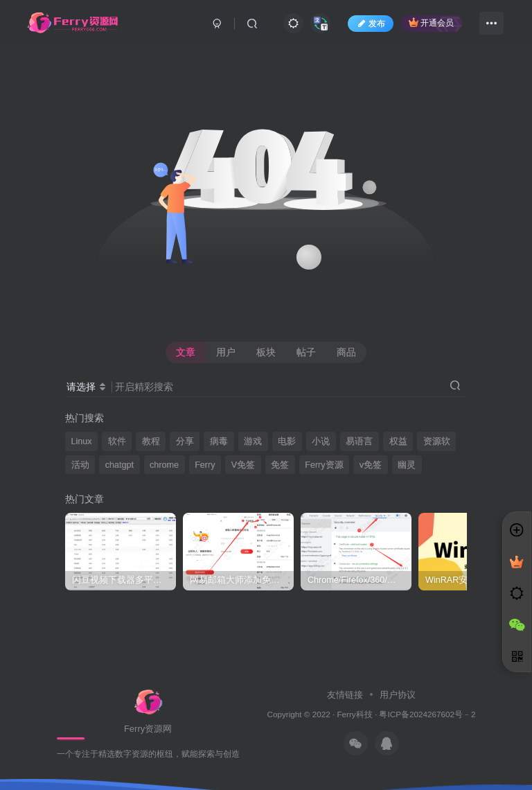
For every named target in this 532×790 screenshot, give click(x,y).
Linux (82, 441)
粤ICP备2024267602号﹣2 (427, 714)
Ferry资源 (324, 465)
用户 (226, 352)
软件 (117, 441)
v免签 (371, 465)
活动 (80, 465)
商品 (346, 352)
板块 (266, 352)
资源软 (437, 441)
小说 (321, 441)
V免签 (243, 465)
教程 (151, 441)
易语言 (359, 441)
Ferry (205, 465)
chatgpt (119, 465)
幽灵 (407, 465)
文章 (186, 352)
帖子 (306, 352)
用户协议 (396, 695)
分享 (185, 441)
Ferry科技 (354, 714)
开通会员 (431, 23)
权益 (398, 441)
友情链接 (346, 695)
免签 (280, 465)
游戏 (253, 441)
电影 (287, 441)
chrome (164, 465)
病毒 (219, 441)
